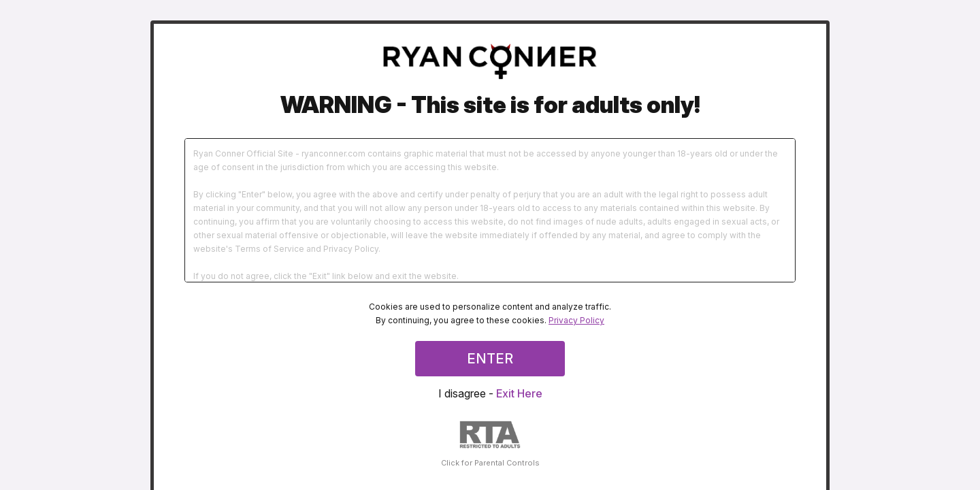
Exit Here (519, 393)
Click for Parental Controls (490, 444)
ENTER (490, 359)
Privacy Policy (576, 320)
